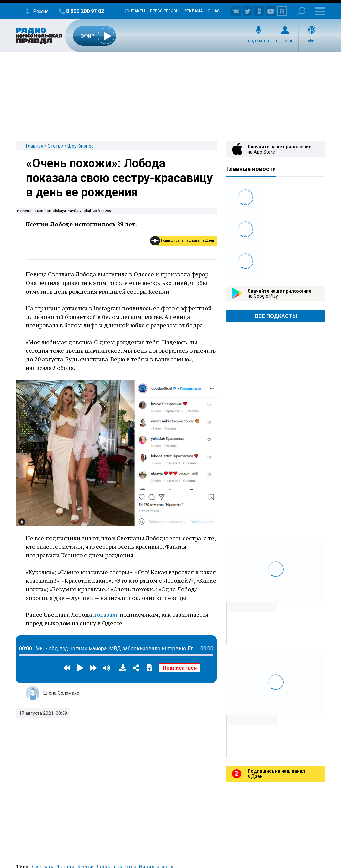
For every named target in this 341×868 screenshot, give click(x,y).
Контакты (134, 11)
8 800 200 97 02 (85, 11)
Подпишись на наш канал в (187, 241)
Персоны (285, 41)
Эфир (312, 41)
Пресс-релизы (165, 11)
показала (106, 614)
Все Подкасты (276, 316)
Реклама (194, 11)
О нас (214, 11)
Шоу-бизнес (80, 146)
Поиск (301, 11)
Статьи (55, 146)
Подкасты (258, 41)
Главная (35, 146)
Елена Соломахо (61, 693)
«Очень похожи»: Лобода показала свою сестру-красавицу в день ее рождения (119, 178)
